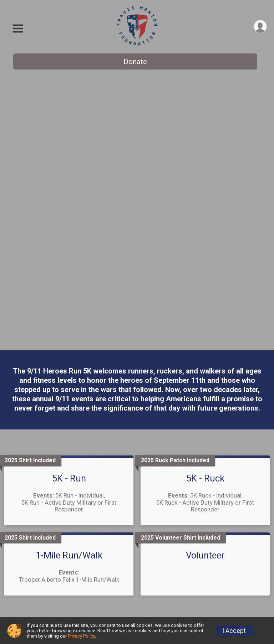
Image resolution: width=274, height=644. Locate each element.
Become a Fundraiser (85, 595)
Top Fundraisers (78, 609)
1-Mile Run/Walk (69, 287)
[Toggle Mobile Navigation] (18, 29)
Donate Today (205, 438)
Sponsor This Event (190, 565)
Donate (135, 62)
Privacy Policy (81, 636)
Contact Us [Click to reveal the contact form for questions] (137, 526)
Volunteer (205, 287)
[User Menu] (260, 27)
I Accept (234, 631)
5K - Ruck (205, 210)
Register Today (69, 436)
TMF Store (177, 581)
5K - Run (69, 210)
